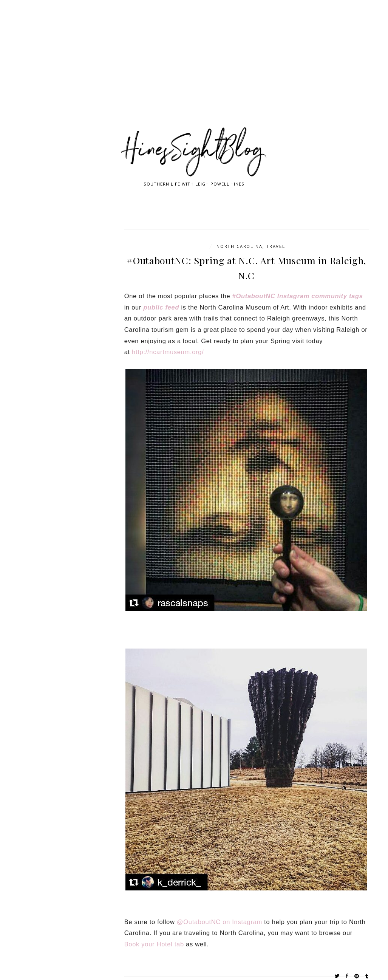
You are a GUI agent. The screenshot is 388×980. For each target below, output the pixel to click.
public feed (161, 307)
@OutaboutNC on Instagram (220, 922)
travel (276, 246)
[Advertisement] (194, 72)
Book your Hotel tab (154, 944)
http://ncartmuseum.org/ (168, 352)
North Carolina (240, 246)
